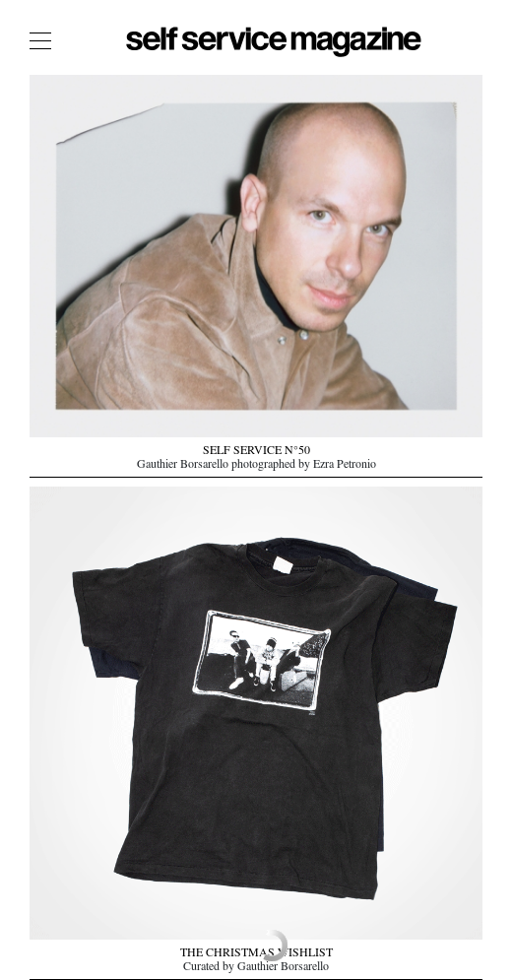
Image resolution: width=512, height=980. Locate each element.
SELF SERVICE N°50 (256, 452)
